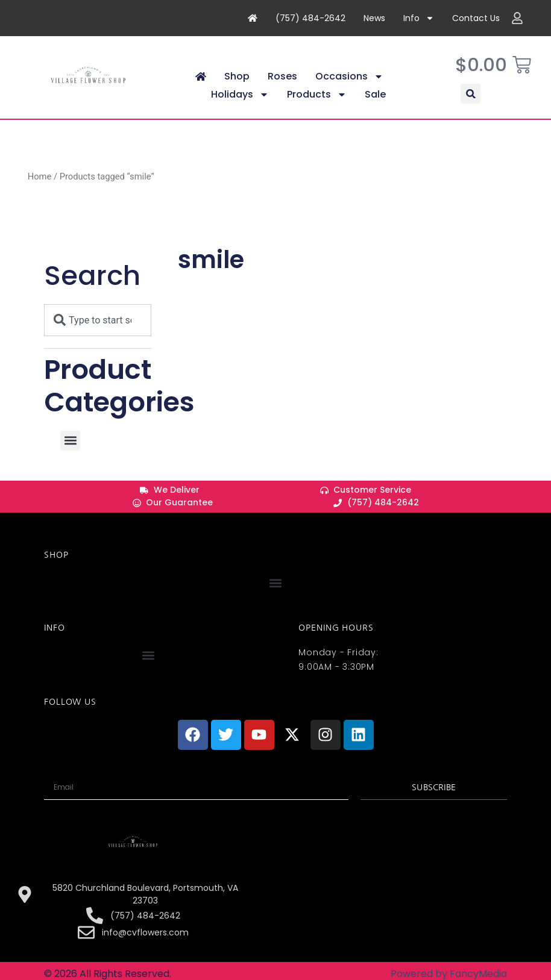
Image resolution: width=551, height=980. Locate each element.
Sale (375, 105)
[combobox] (98, 330)
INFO (54, 638)
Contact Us (476, 18)
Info (419, 18)
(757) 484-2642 (310, 18)
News (374, 18)
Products (317, 105)
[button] (471, 105)
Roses (282, 87)
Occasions (349, 87)
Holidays (240, 105)
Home (40, 187)
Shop (237, 87)
